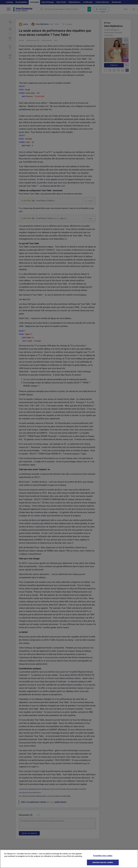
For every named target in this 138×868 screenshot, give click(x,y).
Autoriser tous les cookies (103, 864)
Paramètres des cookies (103, 858)
